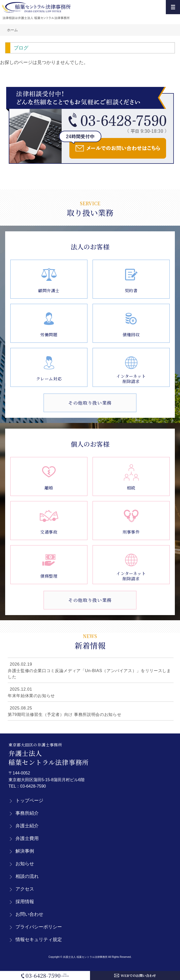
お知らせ (25, 864)
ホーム (12, 30)
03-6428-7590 (33, 786)
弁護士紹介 (27, 826)
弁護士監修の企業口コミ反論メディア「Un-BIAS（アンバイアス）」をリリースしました (89, 674)
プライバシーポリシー (39, 927)
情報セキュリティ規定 (39, 940)
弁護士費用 (27, 838)
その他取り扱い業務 (90, 403)
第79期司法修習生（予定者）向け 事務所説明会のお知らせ (64, 714)
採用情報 (25, 902)
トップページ (29, 801)
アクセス (25, 889)
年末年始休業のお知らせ (31, 696)
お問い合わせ (29, 914)
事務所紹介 (27, 813)
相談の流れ (27, 876)
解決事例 (25, 851)
